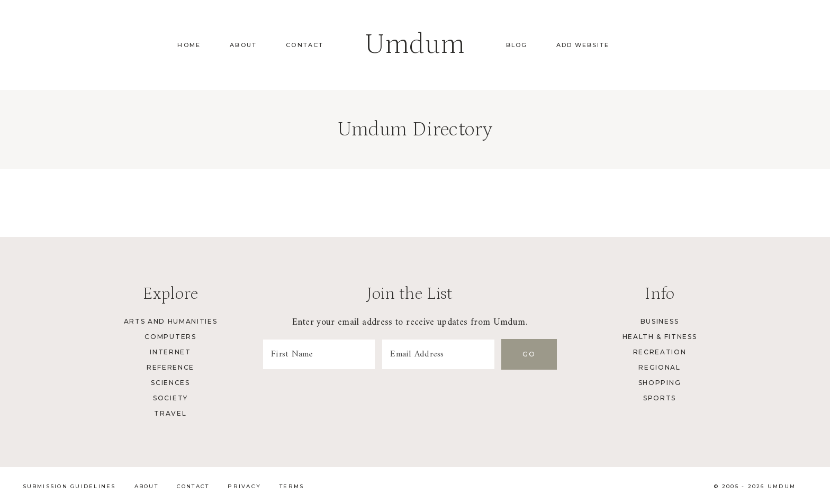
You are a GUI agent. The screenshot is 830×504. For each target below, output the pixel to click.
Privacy (244, 486)
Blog (517, 45)
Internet (170, 352)
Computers (170, 337)
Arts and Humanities (171, 321)
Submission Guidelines (69, 486)
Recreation (660, 352)
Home (189, 45)
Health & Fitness (660, 337)
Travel (170, 413)
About (243, 45)
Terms (292, 486)
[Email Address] (440, 354)
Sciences (170, 383)
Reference (170, 367)
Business (660, 321)
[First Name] (320, 354)
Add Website (583, 45)
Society (170, 398)
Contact (305, 45)
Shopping (660, 383)
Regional (659, 367)
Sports (660, 398)
